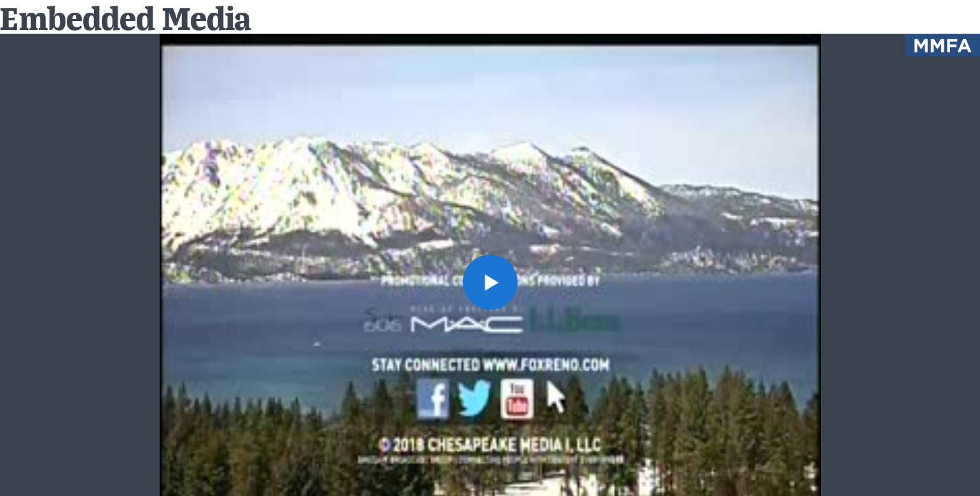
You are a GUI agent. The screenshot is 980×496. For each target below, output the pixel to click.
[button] (490, 282)
